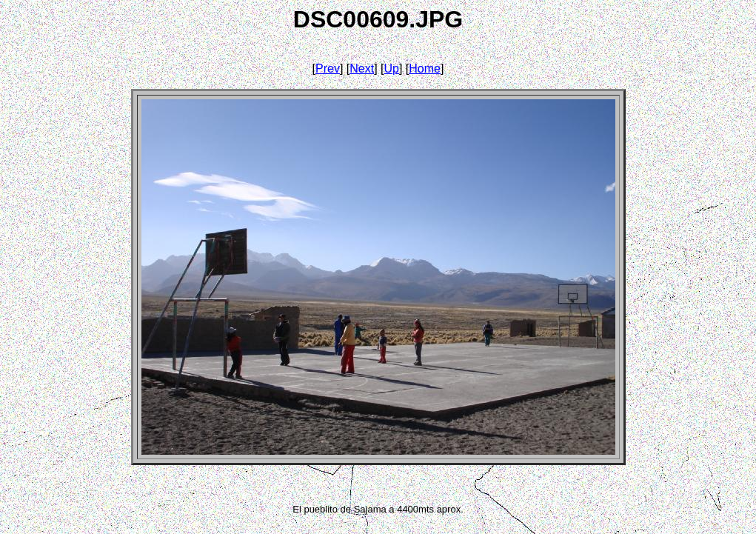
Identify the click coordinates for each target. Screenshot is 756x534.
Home (425, 69)
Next (362, 69)
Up (392, 69)
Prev (328, 69)
